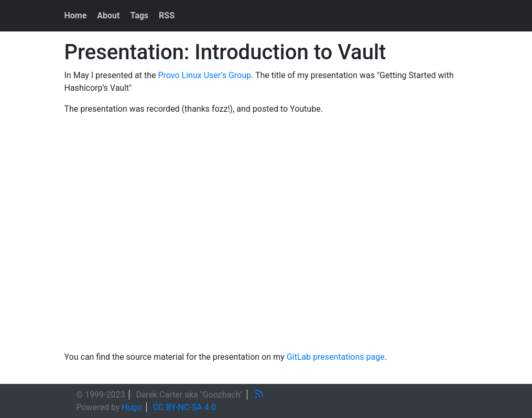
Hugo (132, 407)
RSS (167, 15)
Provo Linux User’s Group (205, 75)
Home (76, 15)
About (108, 15)
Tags (139, 15)
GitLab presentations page (336, 357)
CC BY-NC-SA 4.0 (184, 407)
